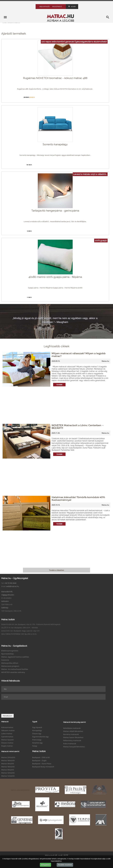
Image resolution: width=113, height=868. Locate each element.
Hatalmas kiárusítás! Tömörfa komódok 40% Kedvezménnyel (78, 498)
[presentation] (21, 707)
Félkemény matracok (72, 740)
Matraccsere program (10, 666)
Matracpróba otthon (10, 663)
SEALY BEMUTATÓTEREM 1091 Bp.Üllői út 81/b (19, 634)
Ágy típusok (37, 727)
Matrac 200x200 (8, 757)
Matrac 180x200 (8, 767)
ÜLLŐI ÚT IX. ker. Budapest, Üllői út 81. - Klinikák (20, 628)
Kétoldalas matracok (72, 728)
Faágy (35, 746)
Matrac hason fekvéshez (73, 737)
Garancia (5, 660)
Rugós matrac (7, 746)
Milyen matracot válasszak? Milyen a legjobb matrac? (79, 355)
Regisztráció (57, 6)
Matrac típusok (7, 740)
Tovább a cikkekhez (57, 570)
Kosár (72, 6)
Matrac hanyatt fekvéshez (74, 747)
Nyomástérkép (7, 654)
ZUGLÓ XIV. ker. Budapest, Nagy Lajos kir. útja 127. (21, 631)
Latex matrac (7, 734)
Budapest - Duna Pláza (42, 764)
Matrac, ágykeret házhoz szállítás (15, 657)
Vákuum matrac (8, 730)
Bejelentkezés (45, 6)
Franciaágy (37, 740)
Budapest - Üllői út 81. (41, 757)
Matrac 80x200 (8, 764)
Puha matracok (70, 744)
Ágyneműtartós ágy (40, 737)
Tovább (59, 385)
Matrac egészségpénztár (20, 790)
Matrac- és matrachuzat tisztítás (15, 669)
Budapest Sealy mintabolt (43, 767)
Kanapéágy (37, 730)
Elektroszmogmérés (10, 651)
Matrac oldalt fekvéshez (73, 731)
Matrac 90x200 (8, 770)
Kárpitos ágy (37, 743)
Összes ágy (37, 734)
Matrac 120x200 (8, 773)
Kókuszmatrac (7, 727)
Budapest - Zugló (39, 760)
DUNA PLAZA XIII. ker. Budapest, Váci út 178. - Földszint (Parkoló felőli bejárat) (31, 624)
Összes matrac (7, 743)
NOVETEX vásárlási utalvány (13, 672)
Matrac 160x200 (8, 760)
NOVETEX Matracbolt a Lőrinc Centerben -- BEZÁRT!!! (78, 427)
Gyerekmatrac (7, 737)
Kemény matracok (71, 734)
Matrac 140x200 (8, 776)
